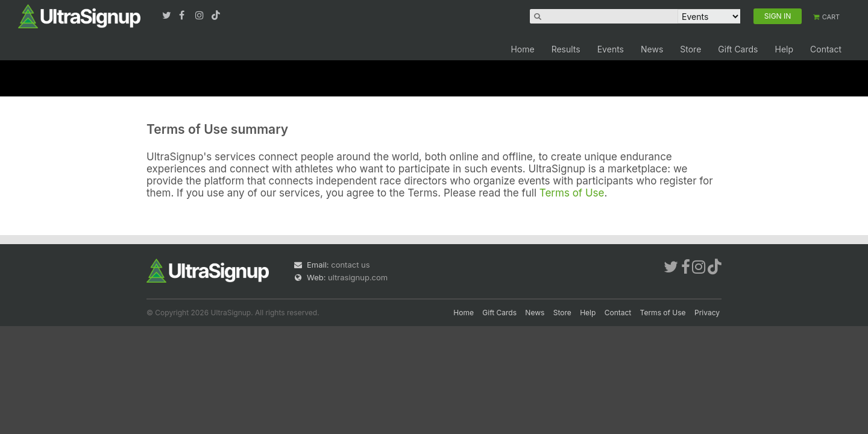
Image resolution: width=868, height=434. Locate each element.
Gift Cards (738, 49)
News (652, 49)
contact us (350, 265)
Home (522, 49)
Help (784, 49)
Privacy (707, 313)
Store (690, 49)
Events (611, 49)
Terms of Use (572, 193)
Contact (826, 49)
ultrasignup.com (358, 277)
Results (566, 49)
